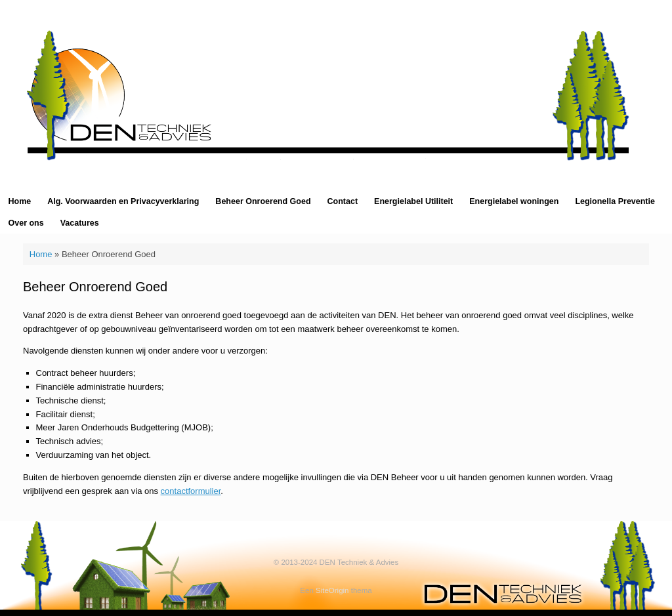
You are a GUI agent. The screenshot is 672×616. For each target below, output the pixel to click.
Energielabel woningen (514, 201)
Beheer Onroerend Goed (263, 201)
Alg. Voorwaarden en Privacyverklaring (123, 201)
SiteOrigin (332, 590)
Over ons (26, 223)
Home (20, 201)
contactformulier (191, 491)
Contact (343, 201)
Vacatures (80, 223)
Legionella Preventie (615, 201)
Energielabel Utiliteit (413, 201)
